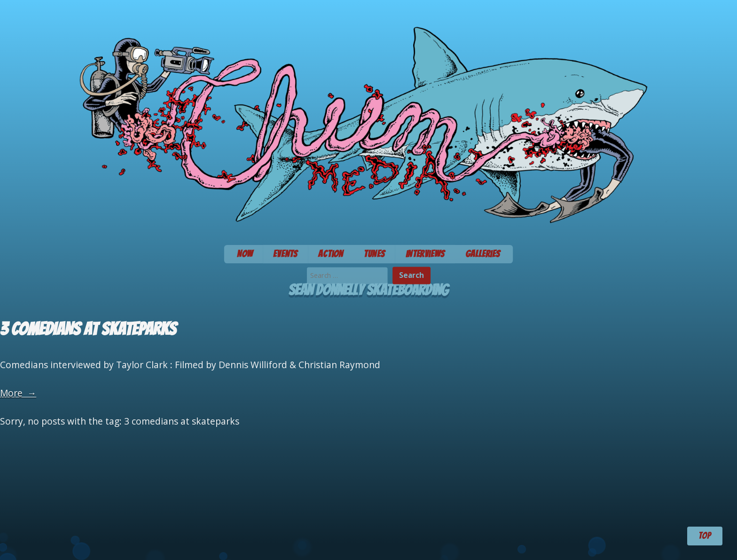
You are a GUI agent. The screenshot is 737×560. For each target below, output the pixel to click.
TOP (705, 536)
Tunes (374, 254)
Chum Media (368, 119)
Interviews (425, 254)
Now (245, 254)
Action (331, 254)
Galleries (483, 254)
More (18, 393)
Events (285, 254)
